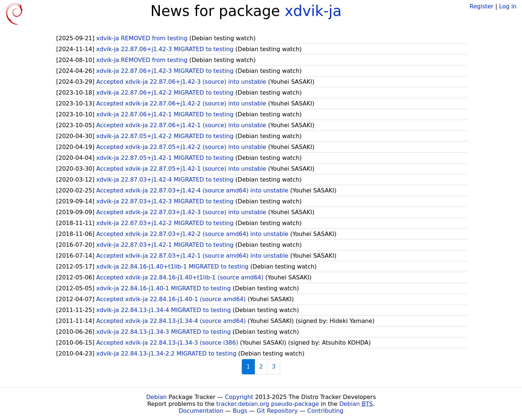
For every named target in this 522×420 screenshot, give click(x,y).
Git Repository (277, 411)
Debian (156, 397)
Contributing (326, 411)
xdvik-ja (313, 11)
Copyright (239, 397)
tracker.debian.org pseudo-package (268, 404)
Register (481, 6)
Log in (508, 6)
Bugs (240, 411)
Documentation (201, 411)
